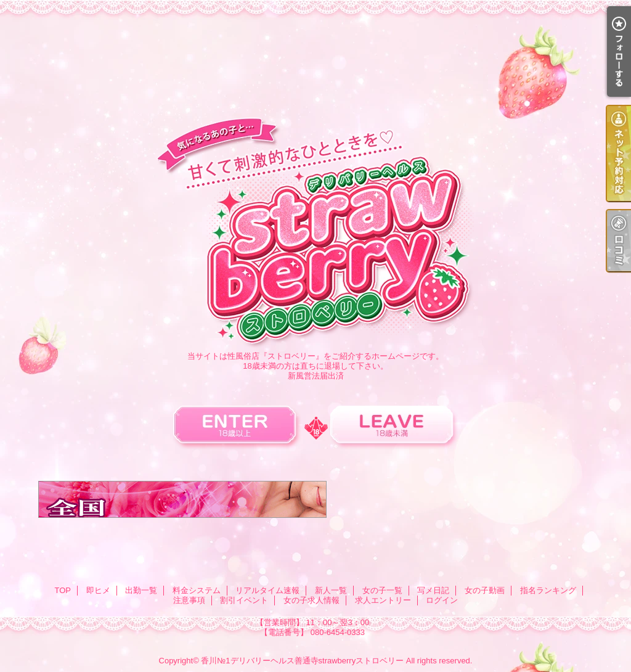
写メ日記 (433, 590)
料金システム (197, 590)
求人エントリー (383, 600)
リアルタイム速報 (267, 590)
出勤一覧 (141, 590)
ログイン (442, 600)
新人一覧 (331, 590)
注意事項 (189, 600)
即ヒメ (98, 590)
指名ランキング (548, 590)
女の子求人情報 (311, 600)
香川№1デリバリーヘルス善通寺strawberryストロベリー (302, 661)
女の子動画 (485, 590)
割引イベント (244, 600)
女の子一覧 (382, 590)
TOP (63, 590)
